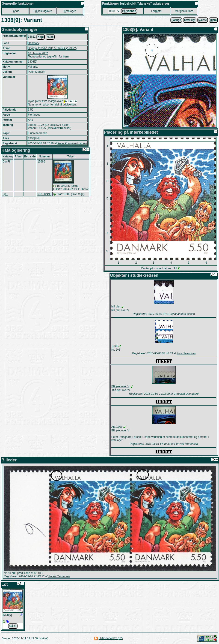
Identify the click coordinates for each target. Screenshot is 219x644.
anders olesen (186, 314)
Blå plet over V (120, 386)
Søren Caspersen (59, 576)
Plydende (129, 11)
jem (213, 20)
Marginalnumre (184, 11)
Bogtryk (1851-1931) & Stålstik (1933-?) (52, 48)
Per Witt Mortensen (186, 444)
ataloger (70, 11)
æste (203, 20)
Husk (50, 37)
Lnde (15, 11)
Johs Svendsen (186, 353)
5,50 (31, 110)
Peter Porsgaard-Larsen (72, 144)
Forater (157, 11)
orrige (176, 20)
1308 (114, 346)
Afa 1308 (117, 427)
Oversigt (190, 20)
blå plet (116, 307)
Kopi (41, 37)
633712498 (44, 195)
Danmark (34, 43)
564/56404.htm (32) (111, 638)
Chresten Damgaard (186, 394)
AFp (30, 120)
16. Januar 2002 (38, 53)
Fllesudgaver (43, 11)
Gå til (13, 626)
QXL (5, 195)
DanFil (7, 162)
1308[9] (7, 615)
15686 (41, 162)
